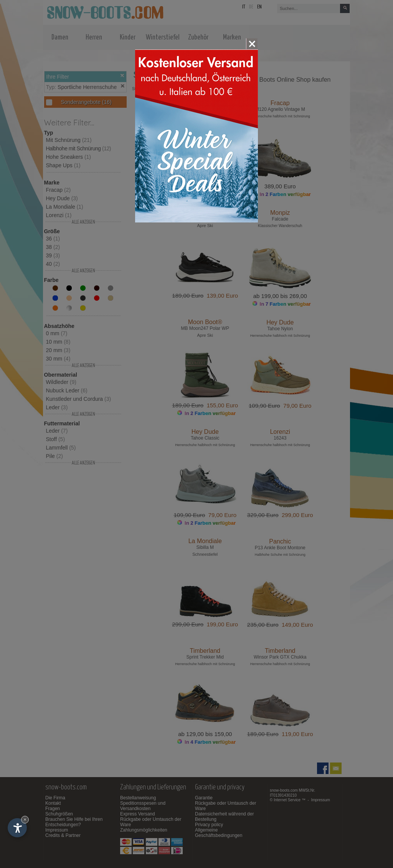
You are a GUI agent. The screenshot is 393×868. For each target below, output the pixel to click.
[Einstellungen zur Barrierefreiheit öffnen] (17, 828)
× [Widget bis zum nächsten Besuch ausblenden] (25, 819)
